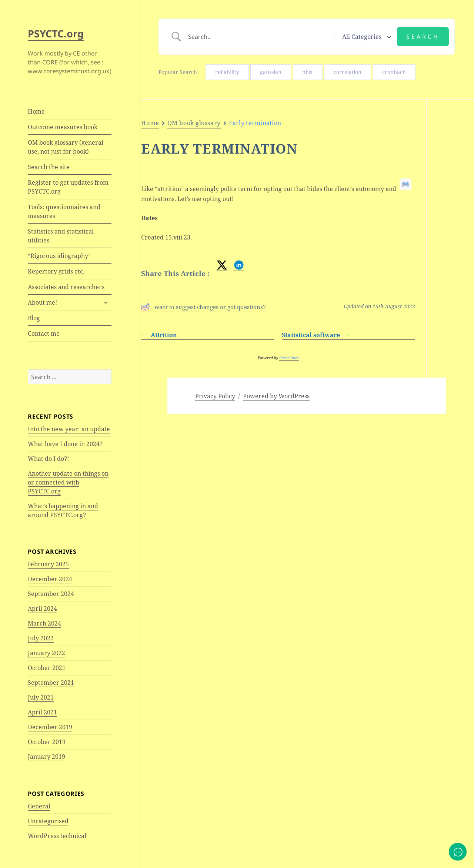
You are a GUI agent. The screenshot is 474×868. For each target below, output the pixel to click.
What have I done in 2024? (65, 444)
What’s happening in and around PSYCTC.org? (63, 510)
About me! (42, 302)
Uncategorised (48, 821)
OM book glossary (194, 123)
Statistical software (316, 335)
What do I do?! (48, 459)
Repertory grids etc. (56, 271)
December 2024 (50, 579)
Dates (450, 154)
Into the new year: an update (69, 429)
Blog (34, 318)
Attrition (159, 335)
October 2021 (47, 668)
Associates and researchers (66, 287)
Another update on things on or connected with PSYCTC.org (68, 482)
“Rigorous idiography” (59, 256)
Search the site (49, 167)
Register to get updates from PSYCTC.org (68, 187)
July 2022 (41, 638)
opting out (217, 199)
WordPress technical (57, 836)
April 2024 (42, 609)
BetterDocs (289, 358)
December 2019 (50, 727)
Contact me (44, 334)
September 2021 (51, 683)
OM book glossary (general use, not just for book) (66, 147)
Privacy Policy (215, 396)
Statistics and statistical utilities (61, 236)
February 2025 (48, 564)
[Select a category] (365, 37)
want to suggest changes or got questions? (203, 307)
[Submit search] (423, 37)
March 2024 (44, 623)
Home (36, 111)
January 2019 (46, 757)
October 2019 (47, 742)
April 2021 (42, 712)
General (39, 806)
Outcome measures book (63, 127)
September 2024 (51, 594)
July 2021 (41, 697)
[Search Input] (258, 37)
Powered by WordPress (276, 396)
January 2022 (46, 653)
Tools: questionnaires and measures (64, 211)
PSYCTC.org (56, 33)
